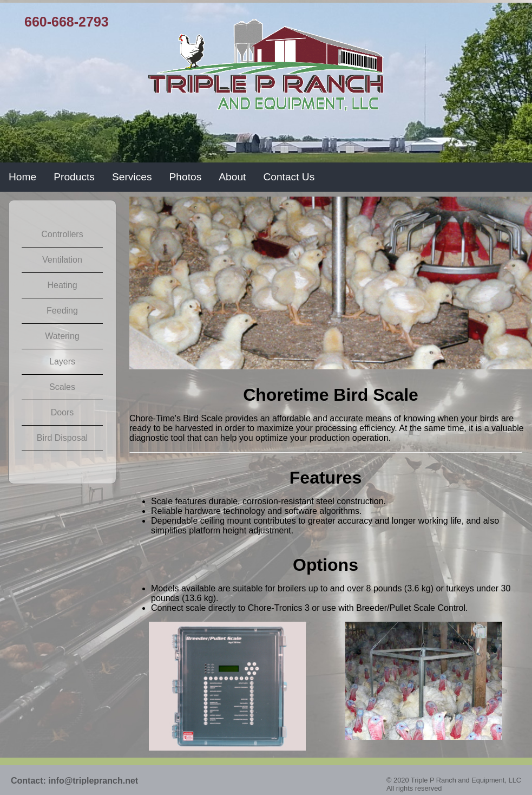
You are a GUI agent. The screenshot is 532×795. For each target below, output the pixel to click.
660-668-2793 (67, 22)
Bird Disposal (62, 438)
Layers (62, 361)
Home (22, 177)
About (232, 177)
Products (74, 177)
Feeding (62, 311)
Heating (62, 285)
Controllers (62, 234)
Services (132, 177)
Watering (62, 336)
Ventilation (62, 260)
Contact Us (289, 177)
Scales (62, 387)
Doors (63, 412)
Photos (186, 177)
